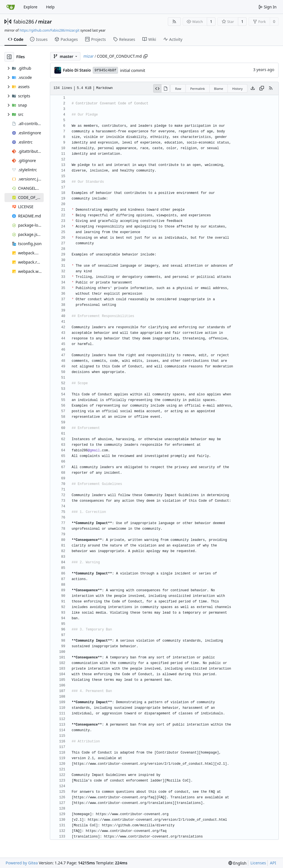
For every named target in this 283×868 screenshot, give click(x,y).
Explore (30, 7)
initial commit (133, 70)
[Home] (11, 7)
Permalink (198, 89)
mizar (45, 22)
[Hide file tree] (9, 57)
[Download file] (253, 88)
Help (50, 7)
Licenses (258, 863)
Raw (178, 89)
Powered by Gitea (22, 863)
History (237, 89)
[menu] (237, 863)
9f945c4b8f (105, 70)
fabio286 (24, 22)
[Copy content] (262, 88)
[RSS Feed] (174, 22)
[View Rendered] (165, 88)
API (273, 863)
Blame (219, 89)
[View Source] (157, 88)
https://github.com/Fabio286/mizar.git (50, 30)
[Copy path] (145, 56)
